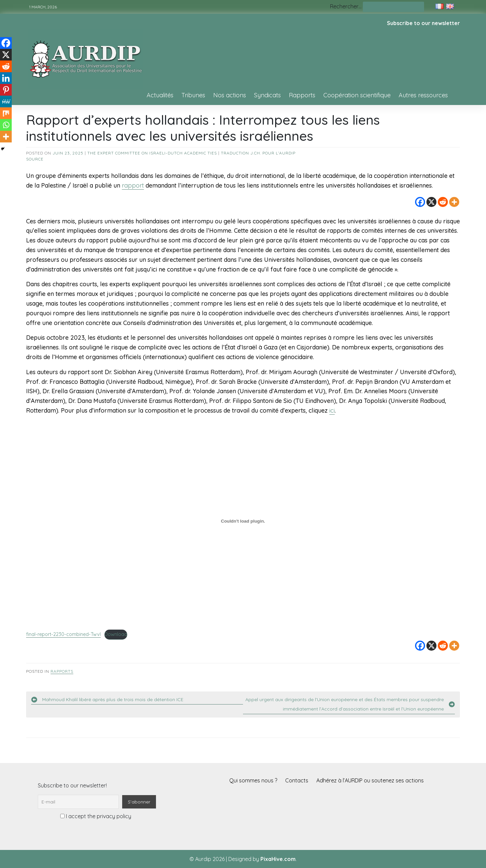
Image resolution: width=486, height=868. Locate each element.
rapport (133, 185)
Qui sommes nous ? (253, 780)
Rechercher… (346, 6)
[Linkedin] (6, 78)
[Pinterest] (6, 90)
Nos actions (230, 95)
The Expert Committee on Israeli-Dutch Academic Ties (152, 153)
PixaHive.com (278, 859)
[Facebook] (420, 202)
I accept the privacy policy (96, 816)
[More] (454, 202)
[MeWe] (6, 101)
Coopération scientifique (357, 95)
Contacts (297, 780)
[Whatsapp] (6, 125)
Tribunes (193, 95)
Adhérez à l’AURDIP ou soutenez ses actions (370, 780)
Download (116, 634)
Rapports (302, 95)
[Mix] (6, 113)
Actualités (160, 95)
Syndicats (267, 95)
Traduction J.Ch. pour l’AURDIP (258, 153)
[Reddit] (443, 202)
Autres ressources (423, 95)
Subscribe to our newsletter (423, 23)
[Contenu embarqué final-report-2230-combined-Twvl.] (243, 521)
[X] (431, 202)
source (35, 159)
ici (332, 410)
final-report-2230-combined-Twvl (63, 634)
